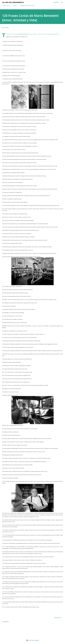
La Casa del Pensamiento (13, 2)
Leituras (14, 6)
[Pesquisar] (56, 2)
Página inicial (5, 6)
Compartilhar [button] (58, 618)
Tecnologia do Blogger (32, 640)
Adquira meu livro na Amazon (27, 6)
